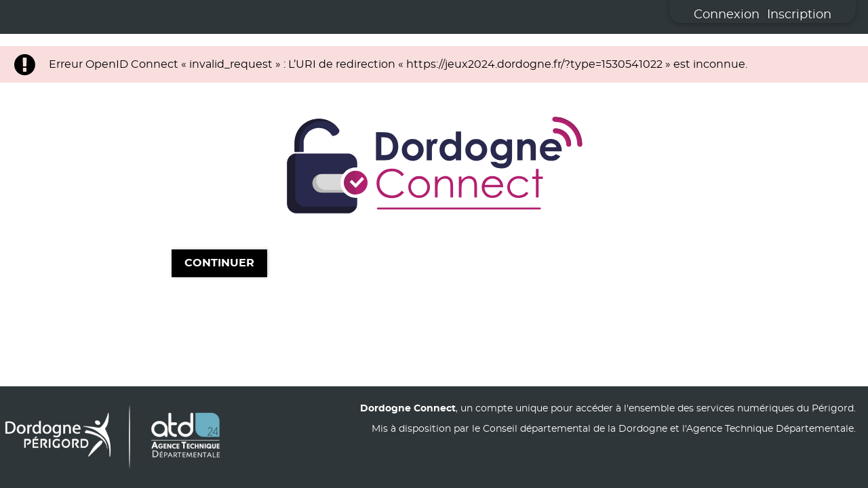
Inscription (799, 15)
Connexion (727, 15)
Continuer (219, 264)
